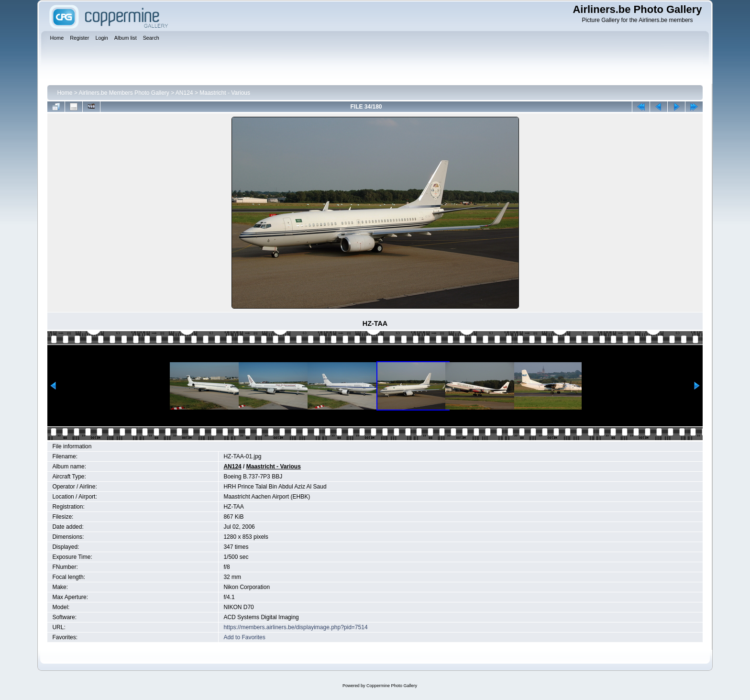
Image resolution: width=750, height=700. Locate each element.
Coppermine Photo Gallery (392, 686)
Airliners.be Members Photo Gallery (124, 93)
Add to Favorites (244, 637)
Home (65, 93)
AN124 (184, 93)
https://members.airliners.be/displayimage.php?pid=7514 (295, 627)
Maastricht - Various (225, 93)
